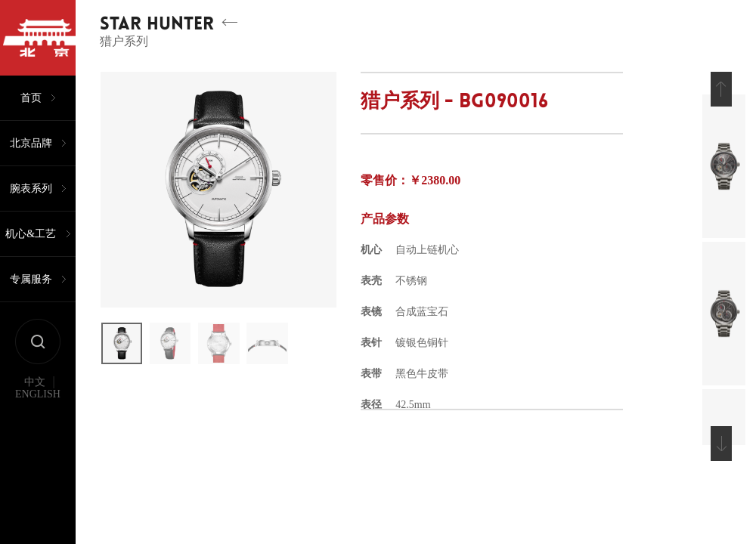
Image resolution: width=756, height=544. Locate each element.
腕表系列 (31, 189)
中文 (35, 382)
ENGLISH (38, 394)
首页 (31, 98)
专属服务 (31, 279)
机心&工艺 (31, 234)
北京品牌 (31, 143)
